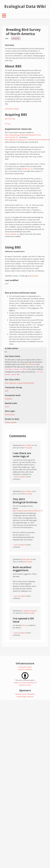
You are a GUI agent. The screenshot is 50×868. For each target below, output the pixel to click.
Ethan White (34, 276)
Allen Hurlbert (27, 445)
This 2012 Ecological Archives (25, 501)
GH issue (25, 625)
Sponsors (25, 690)
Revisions (16, 38)
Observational (10, 415)
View (8, 38)
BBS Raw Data (10, 119)
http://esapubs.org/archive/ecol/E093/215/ (28, 511)
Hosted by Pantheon (25, 670)
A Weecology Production (25, 697)
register (23, 477)
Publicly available (11, 422)
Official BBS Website (12, 109)
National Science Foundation (25, 694)
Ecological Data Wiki (25, 6)
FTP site (8, 124)
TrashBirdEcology (28, 611)
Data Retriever (30, 364)
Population (9, 399)
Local (7, 407)
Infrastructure (25, 663)
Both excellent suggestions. (22, 569)
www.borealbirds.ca (12, 234)
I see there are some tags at (22, 455)
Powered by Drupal (25, 667)
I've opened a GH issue (23, 620)
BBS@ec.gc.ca (27, 169)
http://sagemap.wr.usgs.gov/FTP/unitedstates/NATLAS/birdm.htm (27, 140)
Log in (16, 477)
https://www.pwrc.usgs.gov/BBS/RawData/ (20, 383)
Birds (7, 391)
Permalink (29, 448)
